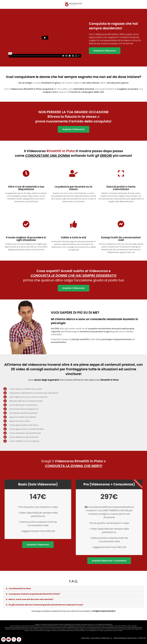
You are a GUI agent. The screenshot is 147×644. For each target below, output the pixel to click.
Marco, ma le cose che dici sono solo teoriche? (31, 599)
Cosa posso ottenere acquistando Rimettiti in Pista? (34, 594)
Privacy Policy (95, 638)
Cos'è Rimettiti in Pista (20, 589)
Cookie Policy (85, 638)
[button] (73, 589)
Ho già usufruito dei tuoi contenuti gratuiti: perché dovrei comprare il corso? (46, 605)
